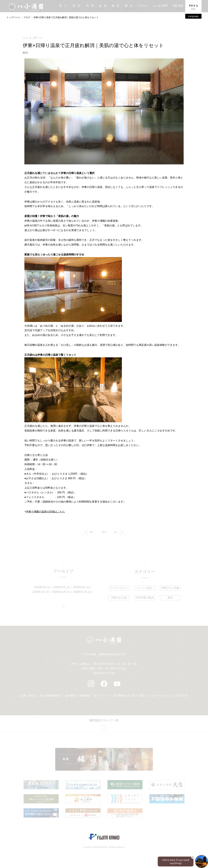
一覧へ (104, 532)
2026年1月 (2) (41, 592)
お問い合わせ (28, 697)
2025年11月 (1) (82, 592)
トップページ (13, 17)
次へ (119, 533)
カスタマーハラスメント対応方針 (168, 697)
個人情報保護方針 (50, 697)
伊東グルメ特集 (170, 588)
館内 (25, 53)
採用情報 (84, 697)
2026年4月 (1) (62, 588)
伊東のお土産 (119, 598)
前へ (89, 533)
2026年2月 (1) (81, 588)
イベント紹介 (145, 588)
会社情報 (70, 697)
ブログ (27, 17)
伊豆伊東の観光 (145, 598)
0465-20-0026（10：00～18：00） (118, 665)
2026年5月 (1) (42, 588)
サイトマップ (102, 697)
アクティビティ (119, 588)
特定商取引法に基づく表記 (129, 697)
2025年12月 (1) (61, 592)
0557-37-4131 (118, 670)
